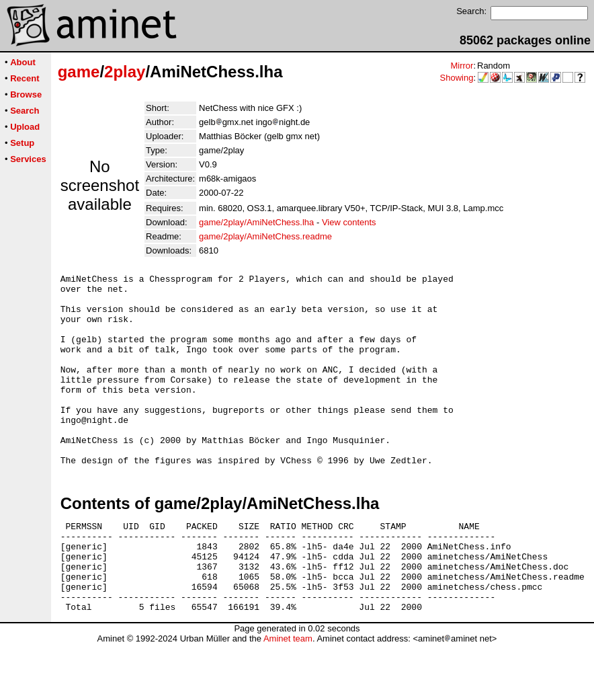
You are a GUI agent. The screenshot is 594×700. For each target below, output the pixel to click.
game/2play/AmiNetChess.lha (256, 222)
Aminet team (288, 695)
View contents (349, 222)
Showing (457, 78)
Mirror (462, 66)
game (79, 72)
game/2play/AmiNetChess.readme (265, 236)
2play (125, 72)
